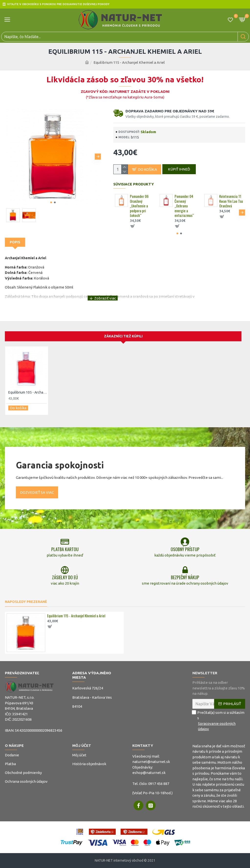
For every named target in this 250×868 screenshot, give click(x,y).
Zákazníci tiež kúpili (123, 329)
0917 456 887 (159, 784)
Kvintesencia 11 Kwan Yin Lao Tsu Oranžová (231, 203)
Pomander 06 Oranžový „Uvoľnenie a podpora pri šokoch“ (139, 208)
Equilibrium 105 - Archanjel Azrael (28, 385)
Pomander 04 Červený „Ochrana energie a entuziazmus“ (184, 208)
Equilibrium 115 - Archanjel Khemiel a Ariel (76, 616)
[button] (98, 157)
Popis (15, 244)
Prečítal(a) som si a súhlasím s (219, 721)
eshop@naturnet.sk (149, 773)
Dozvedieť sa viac (37, 483)
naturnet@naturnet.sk (151, 762)
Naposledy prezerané (26, 602)
